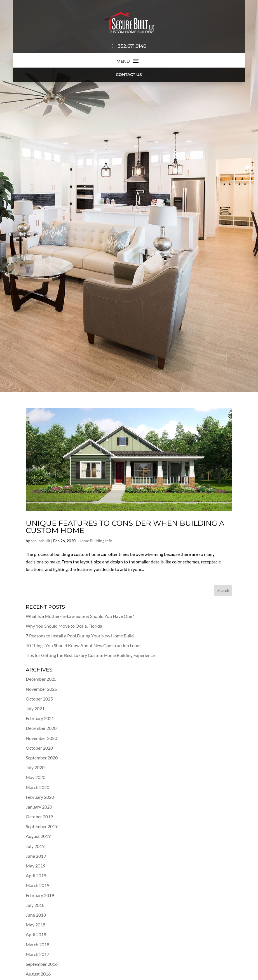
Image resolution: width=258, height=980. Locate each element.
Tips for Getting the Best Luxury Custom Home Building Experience (90, 655)
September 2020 (42, 758)
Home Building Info (95, 541)
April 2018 (36, 934)
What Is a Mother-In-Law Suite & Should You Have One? (80, 616)
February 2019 (40, 895)
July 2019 (35, 846)
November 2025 (41, 689)
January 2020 (39, 807)
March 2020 (37, 787)
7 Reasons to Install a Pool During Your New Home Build (80, 636)
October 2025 (39, 699)
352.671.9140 (129, 46)
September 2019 (42, 826)
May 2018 (36, 925)
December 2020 (41, 728)
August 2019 (38, 836)
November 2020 (41, 738)
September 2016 (42, 964)
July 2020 (35, 767)
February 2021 (40, 718)
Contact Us (129, 75)
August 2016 (38, 974)
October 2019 (39, 817)
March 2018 (37, 944)
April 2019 (36, 875)
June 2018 (36, 915)
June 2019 (36, 856)
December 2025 (41, 679)
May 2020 (36, 777)
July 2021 (35, 708)
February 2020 (40, 797)
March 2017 (37, 954)
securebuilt (41, 541)
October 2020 (39, 748)
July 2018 (35, 905)
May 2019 (36, 866)
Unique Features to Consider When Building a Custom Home (125, 527)
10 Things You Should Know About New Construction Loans (84, 645)
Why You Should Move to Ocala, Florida (64, 626)
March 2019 (37, 885)
